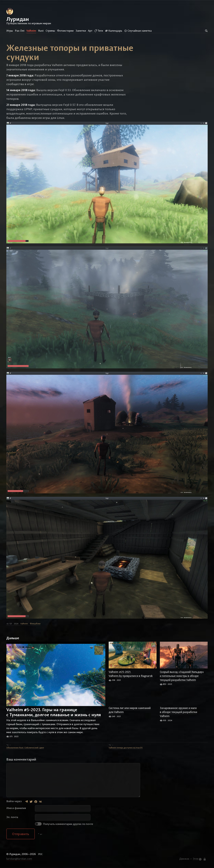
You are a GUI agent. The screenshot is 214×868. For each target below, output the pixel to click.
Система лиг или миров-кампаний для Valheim (130, 710)
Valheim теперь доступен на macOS (126, 748)
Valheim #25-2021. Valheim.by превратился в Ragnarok (131, 674)
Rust (41, 31)
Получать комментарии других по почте (64, 824)
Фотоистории (65, 31)
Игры (10, 31)
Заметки (81, 31)
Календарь (114, 31)
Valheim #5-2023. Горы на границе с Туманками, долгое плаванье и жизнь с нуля (54, 712)
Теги (99, 31)
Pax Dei (20, 31)
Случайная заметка (138, 31)
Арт (90, 31)
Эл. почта (12, 817)
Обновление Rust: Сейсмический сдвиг (25, 748)
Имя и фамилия (16, 808)
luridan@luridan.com (19, 859)
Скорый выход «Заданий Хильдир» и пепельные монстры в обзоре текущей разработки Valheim (182, 676)
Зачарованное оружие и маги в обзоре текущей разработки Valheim (178, 712)
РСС (40, 854)
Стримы (50, 31)
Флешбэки (35, 624)
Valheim (31, 31)
